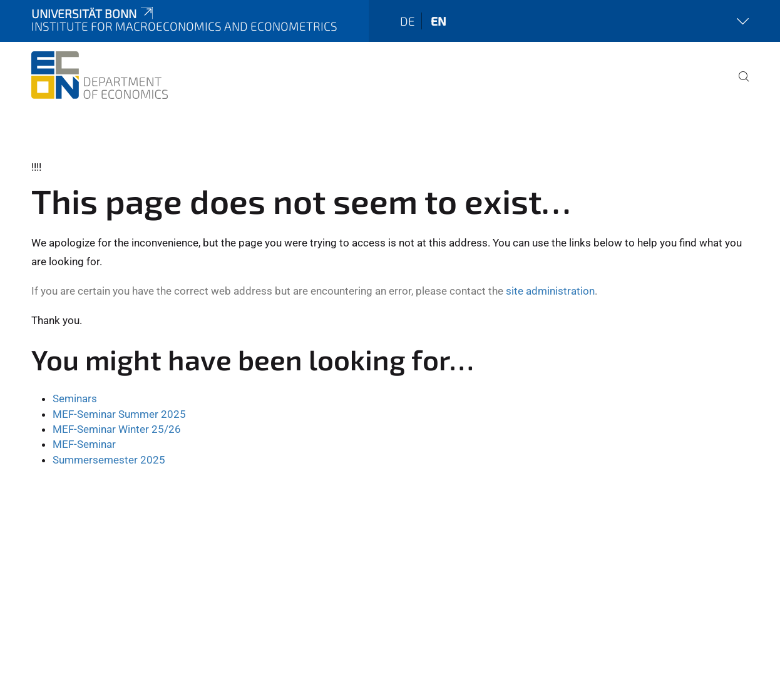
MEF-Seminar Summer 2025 (119, 414)
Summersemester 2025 (109, 460)
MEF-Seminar (84, 444)
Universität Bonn (93, 13)
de (408, 21)
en (439, 21)
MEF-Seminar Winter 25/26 (117, 429)
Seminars (75, 398)
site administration (550, 291)
